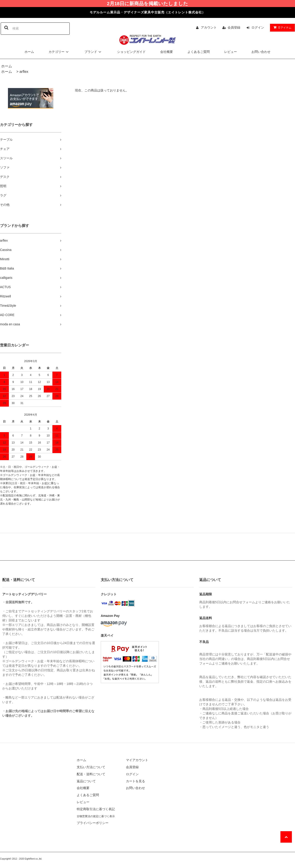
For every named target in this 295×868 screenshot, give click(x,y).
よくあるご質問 (199, 52)
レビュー (231, 52)
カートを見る (135, 781)
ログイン (258, 27)
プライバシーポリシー (93, 823)
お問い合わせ (261, 52)
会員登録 (234, 27)
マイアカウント (137, 760)
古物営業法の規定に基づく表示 (96, 816)
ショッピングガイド (131, 52)
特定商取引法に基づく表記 (96, 809)
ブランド (93, 52)
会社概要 (167, 52)
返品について (86, 781)
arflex (24, 72)
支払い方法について (91, 767)
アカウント (209, 27)
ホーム (29, 52)
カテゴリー (59, 52)
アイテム (281, 27)
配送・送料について (91, 774)
